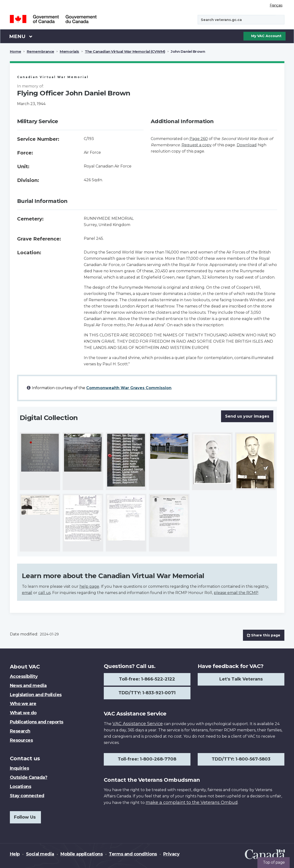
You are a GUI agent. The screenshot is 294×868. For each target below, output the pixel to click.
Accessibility (24, 676)
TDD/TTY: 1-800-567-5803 (241, 759)
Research (20, 731)
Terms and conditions (133, 854)
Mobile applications (82, 854)
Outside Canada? (29, 777)
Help (15, 854)
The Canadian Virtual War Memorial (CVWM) (125, 51)
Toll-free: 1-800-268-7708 (147, 759)
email (27, 593)
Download (247, 145)
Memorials (69, 51)
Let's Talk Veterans (241, 679)
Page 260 (199, 139)
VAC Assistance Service (138, 724)
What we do (23, 713)
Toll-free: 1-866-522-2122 (147, 679)
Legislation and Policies (36, 695)
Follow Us (25, 817)
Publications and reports (37, 722)
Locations (21, 787)
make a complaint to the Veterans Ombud (192, 802)
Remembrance (40, 51)
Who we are (23, 704)
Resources (21, 740)
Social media (40, 854)
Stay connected (27, 796)
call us (44, 593)
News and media (28, 686)
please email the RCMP (236, 593)
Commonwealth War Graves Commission (129, 388)
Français (276, 5)
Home (16, 51)
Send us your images (247, 416)
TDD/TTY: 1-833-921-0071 (147, 693)
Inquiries (20, 768)
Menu (21, 36)
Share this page (264, 635)
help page (89, 586)
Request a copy (197, 145)
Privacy (171, 854)
